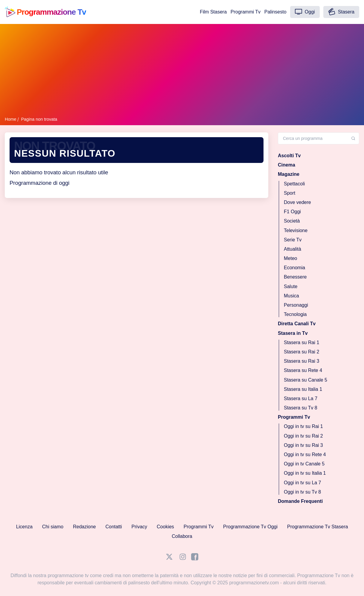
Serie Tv (293, 239)
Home (10, 119)
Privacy (139, 527)
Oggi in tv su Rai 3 (303, 445)
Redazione (84, 527)
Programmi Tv (246, 12)
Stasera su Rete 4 (303, 370)
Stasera (341, 12)
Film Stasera (213, 12)
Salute (291, 286)
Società (292, 221)
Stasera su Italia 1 (303, 389)
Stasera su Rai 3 (301, 361)
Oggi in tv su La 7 (303, 482)
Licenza (24, 527)
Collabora (182, 536)
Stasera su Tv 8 (301, 408)
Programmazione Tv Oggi (250, 527)
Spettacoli (294, 183)
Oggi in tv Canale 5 (304, 464)
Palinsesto (275, 12)
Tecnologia (295, 314)
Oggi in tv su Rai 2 (303, 436)
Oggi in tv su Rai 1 (303, 426)
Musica (291, 295)
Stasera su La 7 (301, 398)
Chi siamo (53, 527)
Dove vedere (297, 202)
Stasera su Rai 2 (301, 352)
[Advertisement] (182, 71)
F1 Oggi (292, 212)
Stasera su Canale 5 (306, 380)
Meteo (290, 258)
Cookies (165, 527)
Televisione (296, 230)
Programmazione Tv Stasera (317, 527)
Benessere (295, 277)
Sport (290, 193)
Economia (294, 268)
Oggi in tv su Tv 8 (302, 492)
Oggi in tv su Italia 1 (305, 473)
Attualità (293, 249)
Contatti (114, 527)
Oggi (305, 12)
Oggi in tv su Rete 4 (305, 454)
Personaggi (296, 305)
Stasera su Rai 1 (301, 342)
